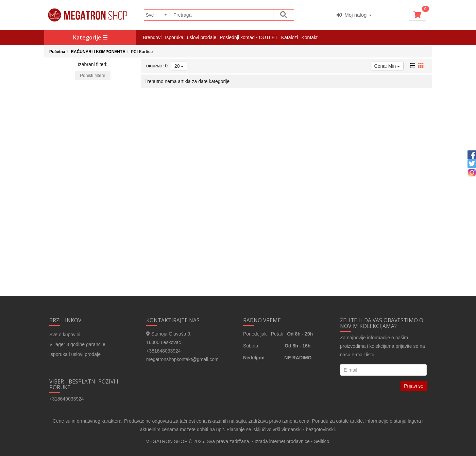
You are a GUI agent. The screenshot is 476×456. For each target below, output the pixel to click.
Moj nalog (354, 15)
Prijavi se (414, 386)
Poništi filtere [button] (92, 75)
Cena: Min (387, 66)
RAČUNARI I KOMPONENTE (98, 52)
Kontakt (309, 37)
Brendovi (152, 37)
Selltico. (322, 441)
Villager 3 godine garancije (77, 344)
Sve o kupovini (65, 335)
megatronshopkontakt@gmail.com (182, 359)
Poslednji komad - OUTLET (249, 37)
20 (179, 66)
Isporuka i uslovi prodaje (191, 37)
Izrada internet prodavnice (282, 441)
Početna (57, 52)
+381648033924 (164, 351)
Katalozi (290, 37)
